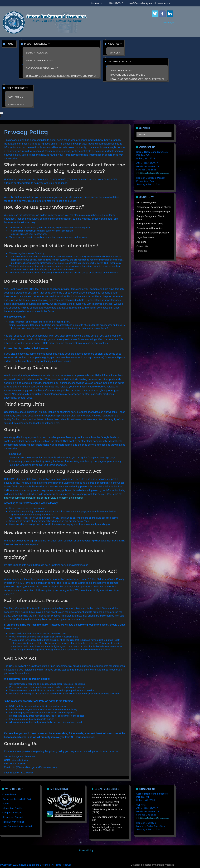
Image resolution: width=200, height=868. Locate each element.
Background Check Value (42, 68)
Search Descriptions (39, 60)
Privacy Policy (86, 850)
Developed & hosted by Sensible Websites (152, 865)
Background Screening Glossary (153, 233)
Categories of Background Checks (154, 207)
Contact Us (16, 97)
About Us (115, 44)
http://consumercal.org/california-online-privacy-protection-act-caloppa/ (44, 498)
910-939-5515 (116, 3)
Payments (142, 251)
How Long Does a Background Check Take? (137, 79)
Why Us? (115, 53)
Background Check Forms (150, 224)
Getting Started (120, 62)
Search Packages (37, 53)
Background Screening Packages (153, 212)
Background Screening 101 (128, 75)
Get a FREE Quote (19, 88)
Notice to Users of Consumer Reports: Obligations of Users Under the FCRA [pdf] (107, 827)
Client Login (168, 22)
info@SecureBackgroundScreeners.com (149, 3)
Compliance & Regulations (150, 228)
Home (10, 44)
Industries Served (37, 44)
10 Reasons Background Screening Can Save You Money (61, 76)
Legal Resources (121, 70)
